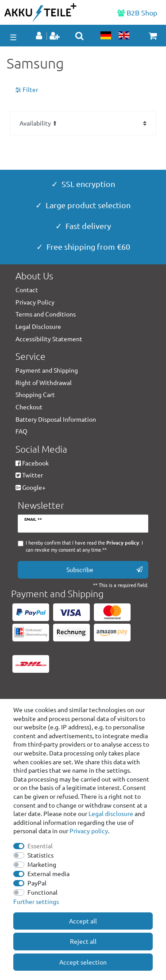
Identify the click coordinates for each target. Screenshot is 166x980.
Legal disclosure (111, 813)
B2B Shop (137, 12)
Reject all (83, 941)
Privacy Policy (35, 302)
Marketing (42, 864)
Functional (42, 892)
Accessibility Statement (49, 339)
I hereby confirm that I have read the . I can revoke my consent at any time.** (84, 546)
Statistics (41, 855)
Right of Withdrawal (44, 382)
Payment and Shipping (47, 370)
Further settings (36, 901)
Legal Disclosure (38, 326)
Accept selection (83, 962)
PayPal (37, 883)
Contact (27, 290)
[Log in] (40, 36)
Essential (40, 846)
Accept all (83, 921)
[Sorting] (83, 123)
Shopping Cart (35, 394)
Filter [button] (27, 90)
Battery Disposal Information (56, 419)
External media (48, 873)
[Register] (56, 36)
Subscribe (104, 570)
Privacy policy (89, 831)
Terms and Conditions (46, 314)
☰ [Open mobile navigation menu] (13, 37)
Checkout (29, 407)
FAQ (21, 431)
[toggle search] (79, 36)
